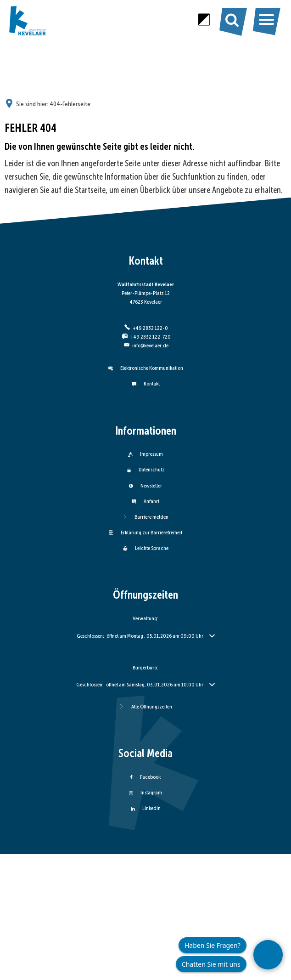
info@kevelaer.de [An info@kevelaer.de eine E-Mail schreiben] (145, 346)
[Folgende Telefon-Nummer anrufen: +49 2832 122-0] (145, 328)
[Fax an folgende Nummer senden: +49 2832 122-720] (146, 337)
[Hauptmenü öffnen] (267, 20)
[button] (146, 636)
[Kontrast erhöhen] (204, 20)
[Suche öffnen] (232, 20)
